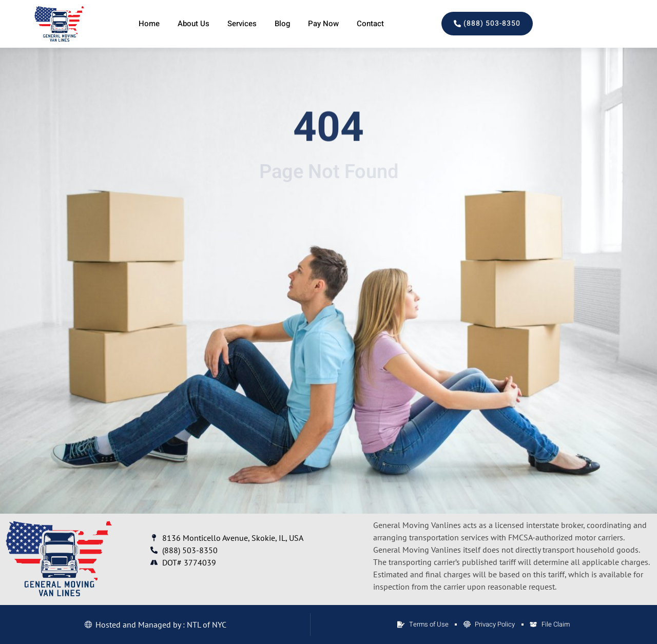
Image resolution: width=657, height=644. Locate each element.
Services (242, 24)
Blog (282, 24)
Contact (370, 24)
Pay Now (323, 24)
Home (149, 24)
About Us (194, 24)
